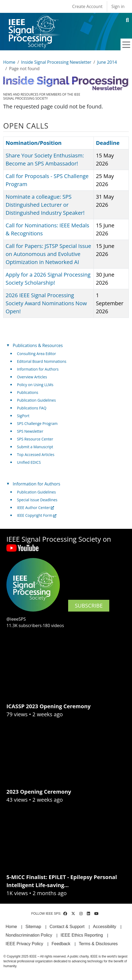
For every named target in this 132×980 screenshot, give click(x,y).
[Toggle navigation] (126, 45)
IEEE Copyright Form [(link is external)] (37, 515)
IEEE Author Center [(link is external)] (36, 508)
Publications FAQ (32, 408)
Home (9, 62)
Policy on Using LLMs (35, 385)
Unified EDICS (29, 462)
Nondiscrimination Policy (29, 935)
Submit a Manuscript (35, 447)
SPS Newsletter (30, 431)
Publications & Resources (38, 345)
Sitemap (33, 927)
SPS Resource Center (35, 439)
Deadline (108, 143)
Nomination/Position (34, 143)
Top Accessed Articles (36, 455)
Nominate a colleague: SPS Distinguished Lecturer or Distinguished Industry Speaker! (45, 205)
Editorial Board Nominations (42, 361)
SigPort (23, 416)
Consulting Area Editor (37, 354)
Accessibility (105, 927)
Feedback (61, 944)
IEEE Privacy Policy (24, 944)
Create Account (87, 6)
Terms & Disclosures (98, 944)
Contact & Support (67, 927)
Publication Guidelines (36, 400)
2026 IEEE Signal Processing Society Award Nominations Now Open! (46, 303)
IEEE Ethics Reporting (82, 935)
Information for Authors (38, 369)
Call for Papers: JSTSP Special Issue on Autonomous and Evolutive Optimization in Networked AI (48, 254)
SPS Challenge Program (37, 423)
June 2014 (107, 62)
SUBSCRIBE (89, 606)
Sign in (118, 6)
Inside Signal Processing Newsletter (56, 62)
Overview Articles (32, 377)
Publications (28, 392)
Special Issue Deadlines (37, 500)
